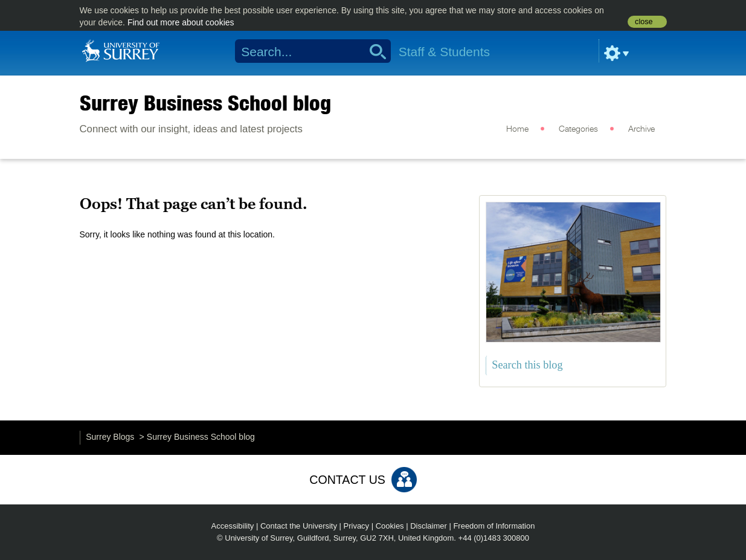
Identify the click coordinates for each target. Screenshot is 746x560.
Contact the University (299, 526)
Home (517, 129)
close (644, 22)
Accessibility (233, 526)
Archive (641, 129)
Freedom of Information (494, 526)
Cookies (390, 526)
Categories (578, 129)
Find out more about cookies (181, 22)
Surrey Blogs (110, 437)
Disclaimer (429, 526)
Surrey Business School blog (205, 103)
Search (374, 51)
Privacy (357, 526)
